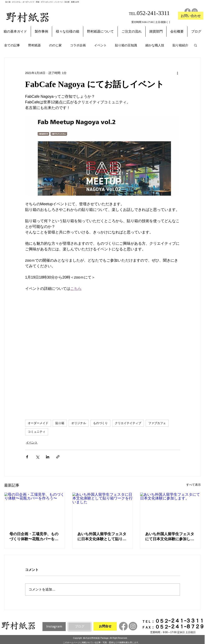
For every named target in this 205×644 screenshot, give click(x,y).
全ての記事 (12, 45)
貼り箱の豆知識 (126, 45)
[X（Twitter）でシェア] (37, 457)
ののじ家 (55, 45)
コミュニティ (37, 432)
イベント (100, 45)
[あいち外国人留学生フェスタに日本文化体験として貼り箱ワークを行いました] (103, 510)
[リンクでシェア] (58, 457)
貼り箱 (60, 423)
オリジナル (79, 423)
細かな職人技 (155, 45)
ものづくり (100, 423)
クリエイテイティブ (128, 423)
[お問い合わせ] (191, 16)
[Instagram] (54, 627)
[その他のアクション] (177, 73)
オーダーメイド (38, 423)
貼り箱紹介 (180, 45)
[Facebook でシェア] (27, 457)
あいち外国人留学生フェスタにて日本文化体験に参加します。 (170, 537)
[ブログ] (80, 626)
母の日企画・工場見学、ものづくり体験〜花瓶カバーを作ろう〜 (34, 537)
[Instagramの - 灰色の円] (195, 11)
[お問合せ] (105, 626)
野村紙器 (35, 45)
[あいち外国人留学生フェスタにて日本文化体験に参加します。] (170, 510)
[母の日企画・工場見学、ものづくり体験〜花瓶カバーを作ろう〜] (35, 510)
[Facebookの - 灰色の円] (188, 11)
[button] (195, 45)
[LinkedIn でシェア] (48, 457)
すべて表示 (193, 485)
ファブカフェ (157, 423)
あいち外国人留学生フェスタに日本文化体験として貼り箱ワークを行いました (102, 537)
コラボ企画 (78, 45)
